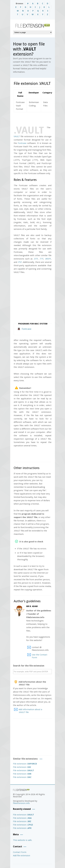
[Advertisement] (39, 119)
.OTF (36, 259)
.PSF (20, 262)
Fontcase (22, 143)
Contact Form (20, 852)
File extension (25, 764)
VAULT (17, 136)
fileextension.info (21, 803)
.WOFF (48, 259)
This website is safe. (23, 840)
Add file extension (22, 856)
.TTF (41, 259)
